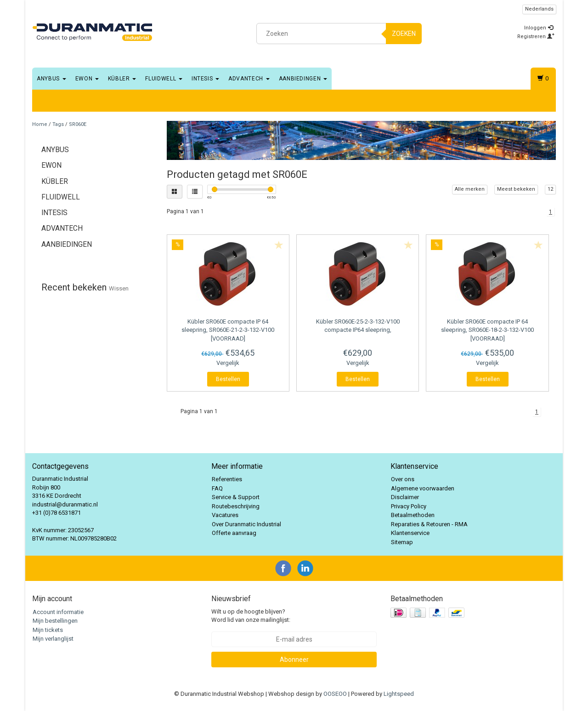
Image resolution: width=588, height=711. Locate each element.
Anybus (51, 79)
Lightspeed (399, 694)
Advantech (249, 79)
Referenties (227, 479)
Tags (58, 124)
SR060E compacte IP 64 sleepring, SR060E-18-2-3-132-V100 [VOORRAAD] (487, 330)
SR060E (78, 124)
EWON (87, 79)
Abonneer (294, 660)
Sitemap (402, 542)
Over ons (403, 479)
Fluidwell (164, 79)
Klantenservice (410, 533)
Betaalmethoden (413, 515)
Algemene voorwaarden (423, 488)
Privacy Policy (409, 506)
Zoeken (404, 34)
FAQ (217, 488)
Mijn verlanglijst (53, 639)
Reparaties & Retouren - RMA (429, 524)
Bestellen (228, 379)
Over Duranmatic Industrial (246, 524)
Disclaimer (405, 497)
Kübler (122, 79)
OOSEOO (335, 694)
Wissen (119, 288)
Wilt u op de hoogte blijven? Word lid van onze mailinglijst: (251, 616)
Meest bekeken (516, 189)
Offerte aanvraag (234, 533)
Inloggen (539, 28)
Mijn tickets (48, 630)
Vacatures (225, 515)
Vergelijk (228, 363)
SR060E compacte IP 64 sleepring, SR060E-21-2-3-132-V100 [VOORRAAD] (228, 330)
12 (550, 189)
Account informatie (58, 612)
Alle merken (470, 189)
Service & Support (236, 497)
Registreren (536, 37)
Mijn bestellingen (55, 621)
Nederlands (539, 9)
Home (40, 124)
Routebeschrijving (236, 506)
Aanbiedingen (303, 79)
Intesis (205, 79)
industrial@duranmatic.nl (65, 504)
